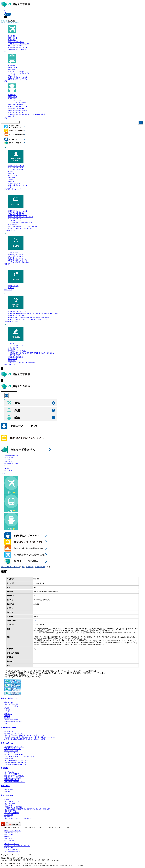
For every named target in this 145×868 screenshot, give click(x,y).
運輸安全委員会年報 (15, 219)
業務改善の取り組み (11, 321)
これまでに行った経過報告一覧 (18, 44)
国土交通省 (8, 470)
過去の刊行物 (13, 225)
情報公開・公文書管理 (16, 357)
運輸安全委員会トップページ (10, 567)
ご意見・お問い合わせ (12, 850)
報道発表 (11, 288)
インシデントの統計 (15, 101)
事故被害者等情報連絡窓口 (13, 852)
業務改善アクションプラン (17, 316)
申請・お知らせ (10, 365)
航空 (6, 52)
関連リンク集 (9, 848)
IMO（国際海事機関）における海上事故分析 (23, 227)
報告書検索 (12, 36)
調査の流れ (12, 177)
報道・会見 (8, 290)
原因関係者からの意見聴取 (17, 351)
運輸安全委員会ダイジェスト (18, 48)
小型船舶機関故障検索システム (18, 262)
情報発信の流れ (13, 252)
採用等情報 (12, 349)
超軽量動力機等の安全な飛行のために (21, 228)
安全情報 (7, 264)
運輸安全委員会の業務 (16, 168)
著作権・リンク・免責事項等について (17, 846)
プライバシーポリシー (12, 844)
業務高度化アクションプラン (18, 312)
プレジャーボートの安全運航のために (21, 223)
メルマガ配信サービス (16, 345)
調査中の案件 (13, 38)
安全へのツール (10, 230)
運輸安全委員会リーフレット (18, 185)
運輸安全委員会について (13, 189)
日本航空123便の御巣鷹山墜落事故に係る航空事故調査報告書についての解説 (34, 314)
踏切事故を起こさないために (18, 215)
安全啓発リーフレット (16, 221)
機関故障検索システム (16, 112)
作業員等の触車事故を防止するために (21, 217)
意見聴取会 (12, 361)
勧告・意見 (12, 75)
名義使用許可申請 (14, 355)
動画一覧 (11, 116)
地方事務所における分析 (16, 108)
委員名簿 (11, 174)
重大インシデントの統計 (16, 42)
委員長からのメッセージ (16, 166)
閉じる (3, 474)
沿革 (10, 187)
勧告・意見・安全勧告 (16, 46)
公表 (35, 621)
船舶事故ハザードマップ (16, 254)
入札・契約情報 (13, 347)
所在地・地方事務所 (15, 183)
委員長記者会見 (13, 286)
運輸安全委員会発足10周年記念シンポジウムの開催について (28, 319)
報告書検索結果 (40, 567)
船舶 (6, 118)
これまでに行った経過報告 (17, 103)
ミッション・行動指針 (16, 170)
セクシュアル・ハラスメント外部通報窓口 (22, 363)
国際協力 (11, 179)
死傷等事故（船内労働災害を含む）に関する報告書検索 (27, 114)
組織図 (10, 172)
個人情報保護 (13, 359)
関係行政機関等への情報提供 (18, 50)
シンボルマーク (13, 175)
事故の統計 (12, 40)
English (7, 469)
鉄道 (6, 81)
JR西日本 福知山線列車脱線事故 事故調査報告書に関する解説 (29, 318)
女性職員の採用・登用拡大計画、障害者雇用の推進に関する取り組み (31, 353)
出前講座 (11, 343)
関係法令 (11, 181)
